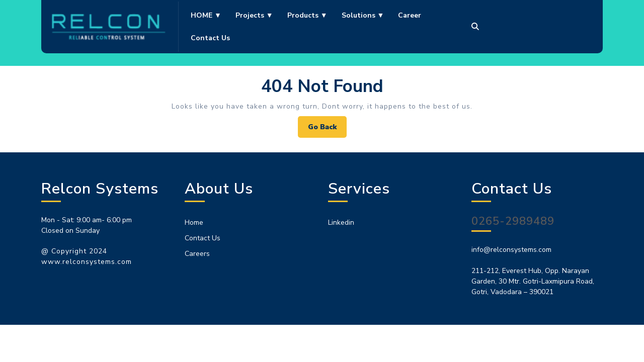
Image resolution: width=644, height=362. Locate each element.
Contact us (210, 38)
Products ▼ (307, 15)
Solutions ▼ (363, 15)
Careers (197, 254)
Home (194, 222)
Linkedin (341, 222)
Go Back (327, 129)
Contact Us (203, 238)
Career (410, 15)
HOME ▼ (206, 15)
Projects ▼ (254, 15)
